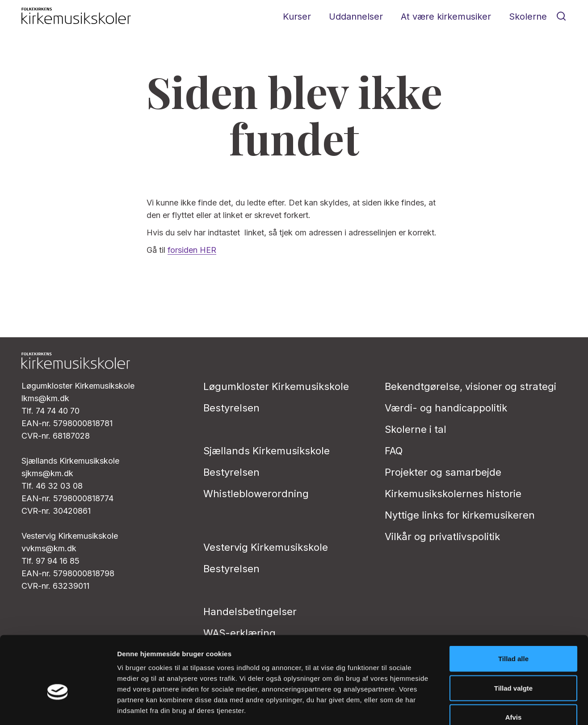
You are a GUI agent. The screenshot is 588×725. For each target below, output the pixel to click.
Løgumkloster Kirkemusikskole (276, 386)
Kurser (297, 17)
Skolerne (528, 17)
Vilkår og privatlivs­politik (442, 536)
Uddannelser (356, 17)
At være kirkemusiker (446, 17)
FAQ (394, 451)
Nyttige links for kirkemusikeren (460, 515)
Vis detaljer (464, 707)
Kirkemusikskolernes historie (453, 494)
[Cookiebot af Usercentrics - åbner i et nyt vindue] (58, 708)
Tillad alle (513, 608)
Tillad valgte (513, 637)
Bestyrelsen (231, 408)
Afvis (514, 666)
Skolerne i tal (416, 429)
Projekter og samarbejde (443, 472)
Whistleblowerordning (256, 494)
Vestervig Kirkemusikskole (266, 547)
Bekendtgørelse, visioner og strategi (470, 386)
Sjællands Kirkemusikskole (267, 451)
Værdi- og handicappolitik (446, 408)
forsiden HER (192, 250)
